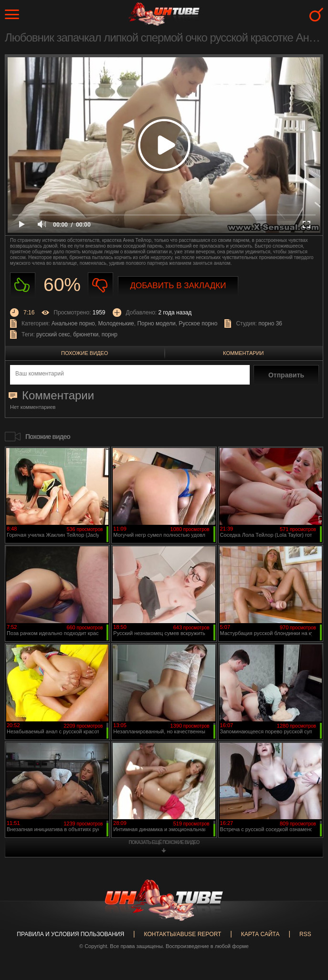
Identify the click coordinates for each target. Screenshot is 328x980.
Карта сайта (260, 934)
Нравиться (23, 285)
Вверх (307, 921)
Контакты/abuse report (183, 934)
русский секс (53, 334)
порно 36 (270, 323)
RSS (305, 934)
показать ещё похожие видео (164, 842)
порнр (110, 334)
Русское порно (198, 323)
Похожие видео (85, 353)
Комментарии (243, 353)
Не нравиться (101, 285)
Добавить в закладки (178, 286)
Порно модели (156, 323)
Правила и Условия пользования (70, 934)
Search (316, 15)
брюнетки (86, 334)
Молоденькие (116, 323)
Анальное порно (73, 323)
